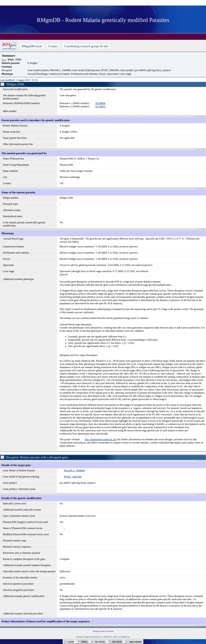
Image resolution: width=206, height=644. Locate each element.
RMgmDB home (32, 46)
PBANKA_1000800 (74, 471)
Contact (53, 46)
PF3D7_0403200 (73, 477)
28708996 (100, 104)
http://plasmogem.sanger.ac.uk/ (101, 440)
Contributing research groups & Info (86, 46)
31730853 (100, 107)
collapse (84, 642)
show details (100, 642)
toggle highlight (135, 642)
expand (71, 642)
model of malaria (103, 632)
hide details (117, 642)
